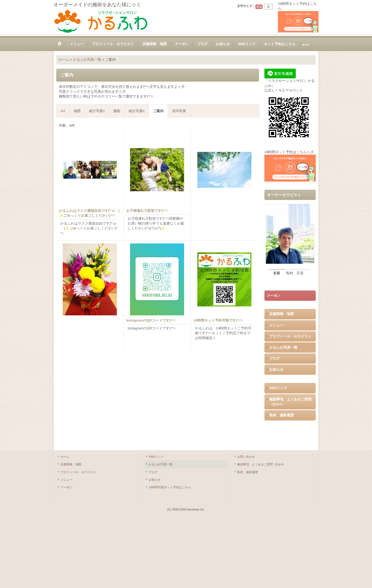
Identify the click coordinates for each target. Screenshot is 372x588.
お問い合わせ (246, 457)
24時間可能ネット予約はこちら (170, 487)
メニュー (276, 325)
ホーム (65, 457)
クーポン (67, 487)
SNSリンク (278, 388)
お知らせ (276, 370)
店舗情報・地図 (282, 314)
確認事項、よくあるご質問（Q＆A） (290, 402)
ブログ (275, 358)
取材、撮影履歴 (282, 415)
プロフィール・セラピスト (290, 336)
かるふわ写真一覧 (283, 347)
